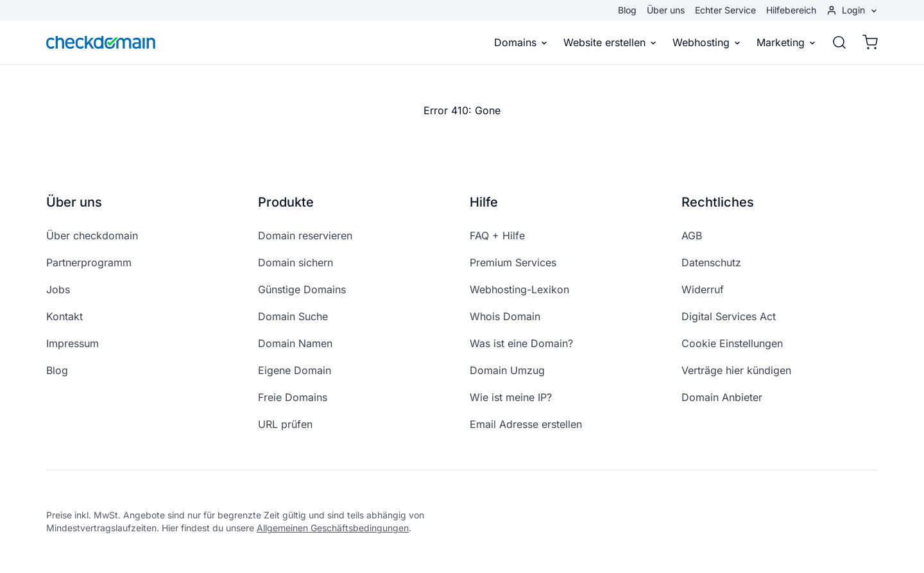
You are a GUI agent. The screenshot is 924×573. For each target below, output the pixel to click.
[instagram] (810, 522)
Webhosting (707, 42)
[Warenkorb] (866, 42)
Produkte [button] (286, 202)
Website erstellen (610, 42)
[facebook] (779, 522)
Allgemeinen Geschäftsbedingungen (333, 528)
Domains (521, 42)
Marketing (786, 42)
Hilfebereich (791, 10)
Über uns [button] (74, 202)
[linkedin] (871, 522)
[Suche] (839, 42)
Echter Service (725, 10)
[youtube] (841, 522)
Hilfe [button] (484, 202)
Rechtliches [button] (718, 202)
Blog (627, 10)
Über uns (666, 10)
